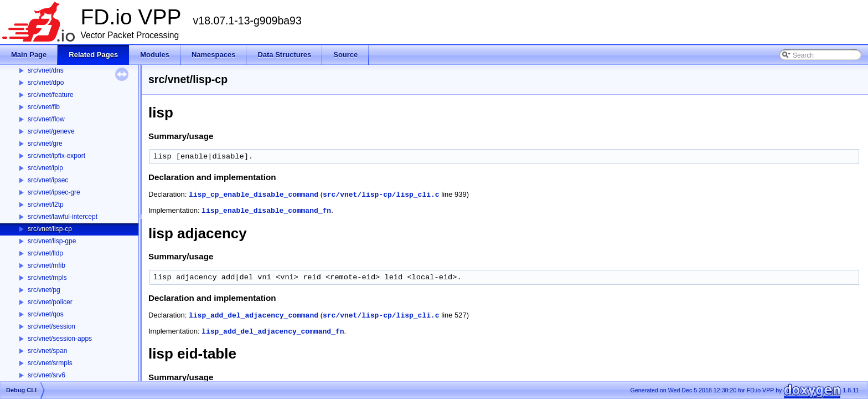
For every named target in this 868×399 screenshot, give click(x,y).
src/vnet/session (51, 326)
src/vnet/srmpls (50, 363)
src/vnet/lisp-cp (50, 229)
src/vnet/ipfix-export (56, 156)
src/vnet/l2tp (46, 204)
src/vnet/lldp (45, 253)
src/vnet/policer (50, 302)
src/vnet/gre (45, 144)
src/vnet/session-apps (60, 339)
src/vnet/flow (46, 119)
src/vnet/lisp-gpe (52, 241)
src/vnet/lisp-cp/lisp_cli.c (381, 195)
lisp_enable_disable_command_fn (266, 211)
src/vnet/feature (51, 95)
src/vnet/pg (44, 290)
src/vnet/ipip (45, 168)
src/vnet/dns (46, 70)
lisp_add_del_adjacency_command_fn (273, 332)
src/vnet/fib (44, 107)
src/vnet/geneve (51, 131)
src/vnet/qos (46, 314)
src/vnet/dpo (46, 83)
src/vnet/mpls (47, 278)
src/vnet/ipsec (48, 180)
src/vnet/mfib (46, 265)
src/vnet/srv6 (46, 375)
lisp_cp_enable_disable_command (254, 195)
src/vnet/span (47, 351)
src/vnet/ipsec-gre (54, 192)
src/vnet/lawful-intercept (63, 217)
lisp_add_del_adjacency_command (254, 316)
